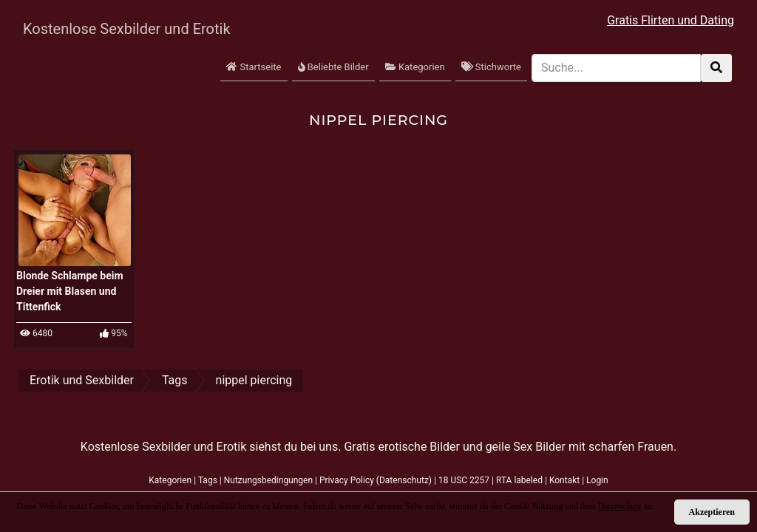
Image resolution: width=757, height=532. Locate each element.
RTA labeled (519, 480)
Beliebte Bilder (333, 67)
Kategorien (415, 67)
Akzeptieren (712, 512)
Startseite (254, 67)
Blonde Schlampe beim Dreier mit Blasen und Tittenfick (70, 291)
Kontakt (564, 480)
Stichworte (491, 67)
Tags (208, 480)
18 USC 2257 (464, 480)
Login (597, 480)
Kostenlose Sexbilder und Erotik (112, 29)
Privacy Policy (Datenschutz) (376, 480)
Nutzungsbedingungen (268, 480)
